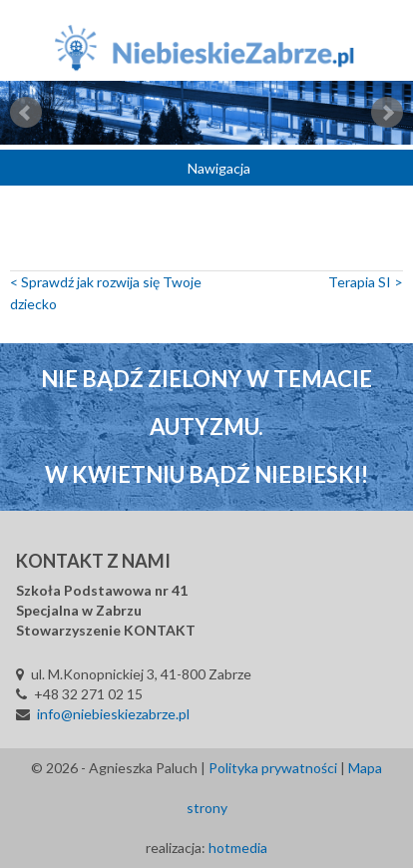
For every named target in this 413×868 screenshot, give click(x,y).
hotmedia (238, 848)
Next (387, 113)
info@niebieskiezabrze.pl (113, 714)
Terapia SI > (366, 282)
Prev (26, 113)
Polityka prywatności (273, 768)
